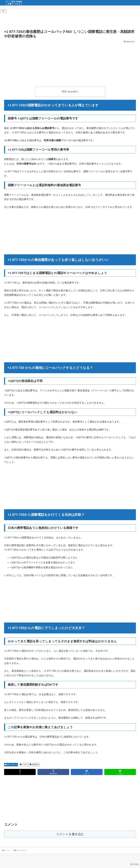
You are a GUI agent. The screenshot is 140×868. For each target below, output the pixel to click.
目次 (64, 91)
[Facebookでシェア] (53, 772)
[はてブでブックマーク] (87, 772)
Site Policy (134, 864)
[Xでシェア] (20, 772)
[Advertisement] (70, 20)
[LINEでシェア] (120, 772)
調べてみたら (11, 765)
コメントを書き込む (70, 834)
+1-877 (24, 765)
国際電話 (34, 765)
